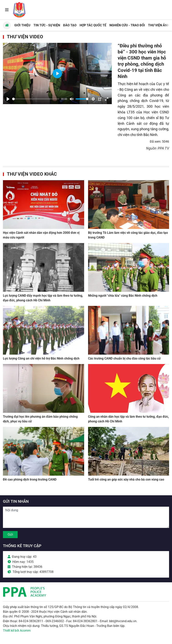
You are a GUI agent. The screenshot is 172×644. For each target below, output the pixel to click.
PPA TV (163, 148)
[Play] (8, 99)
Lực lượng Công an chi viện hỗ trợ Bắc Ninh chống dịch (41, 358)
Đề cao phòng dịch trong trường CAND (30, 479)
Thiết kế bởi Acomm (17, 631)
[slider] (36, 99)
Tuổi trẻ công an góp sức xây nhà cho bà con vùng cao (126, 479)
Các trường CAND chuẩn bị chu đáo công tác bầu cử (124, 358)
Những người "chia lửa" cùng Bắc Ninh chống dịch (123, 296)
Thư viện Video (25, 37)
